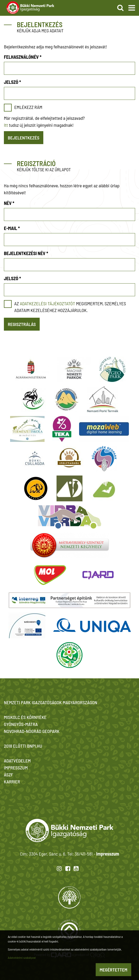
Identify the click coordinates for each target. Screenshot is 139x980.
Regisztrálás (22, 324)
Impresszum (108, 854)
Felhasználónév (23, 57)
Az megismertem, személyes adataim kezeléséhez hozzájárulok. (70, 307)
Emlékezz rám (28, 107)
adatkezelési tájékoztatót (47, 303)
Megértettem (113, 970)
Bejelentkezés (24, 138)
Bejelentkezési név (26, 253)
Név (9, 203)
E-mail (12, 228)
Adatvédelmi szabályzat (22, 957)
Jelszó (12, 82)
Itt (6, 125)
